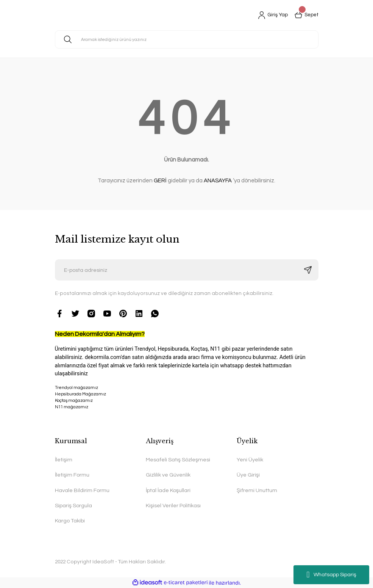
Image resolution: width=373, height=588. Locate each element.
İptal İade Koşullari (168, 490)
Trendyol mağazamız (76, 388)
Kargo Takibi (70, 521)
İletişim (64, 460)
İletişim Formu (72, 475)
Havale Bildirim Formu (82, 490)
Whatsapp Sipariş (331, 575)
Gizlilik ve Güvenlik (168, 475)
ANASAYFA (218, 181)
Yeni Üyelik (250, 460)
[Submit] (308, 270)
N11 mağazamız (187, 421)
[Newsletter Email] (187, 270)
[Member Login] (271, 15)
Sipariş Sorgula (73, 506)
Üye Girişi (248, 475)
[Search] (187, 39)
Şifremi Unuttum (257, 490)
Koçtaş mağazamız (74, 401)
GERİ (160, 181)
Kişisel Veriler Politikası (173, 506)
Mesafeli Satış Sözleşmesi (178, 460)
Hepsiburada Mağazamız (80, 394)
